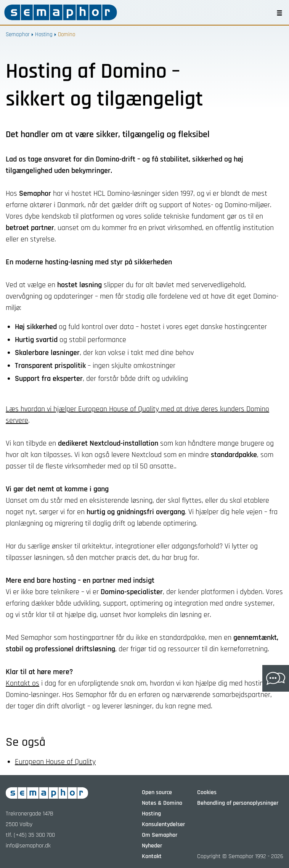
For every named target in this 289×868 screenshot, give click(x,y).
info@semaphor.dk (28, 846)
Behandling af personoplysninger (238, 803)
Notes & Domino (162, 803)
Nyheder (152, 846)
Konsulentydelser (163, 824)
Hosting (44, 34)
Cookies (207, 792)
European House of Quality (55, 762)
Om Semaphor (160, 835)
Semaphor (18, 34)
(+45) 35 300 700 (34, 835)
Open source (157, 792)
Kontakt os (22, 683)
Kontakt (152, 856)
